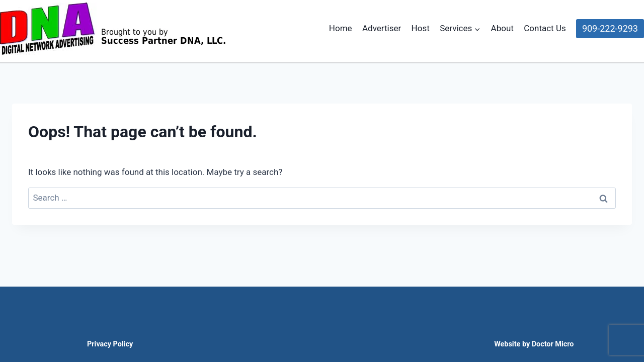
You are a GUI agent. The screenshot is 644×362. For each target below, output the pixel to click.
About (502, 28)
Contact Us (545, 28)
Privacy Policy (110, 344)
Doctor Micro (553, 344)
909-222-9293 (610, 28)
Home (341, 28)
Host (421, 28)
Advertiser (382, 28)
